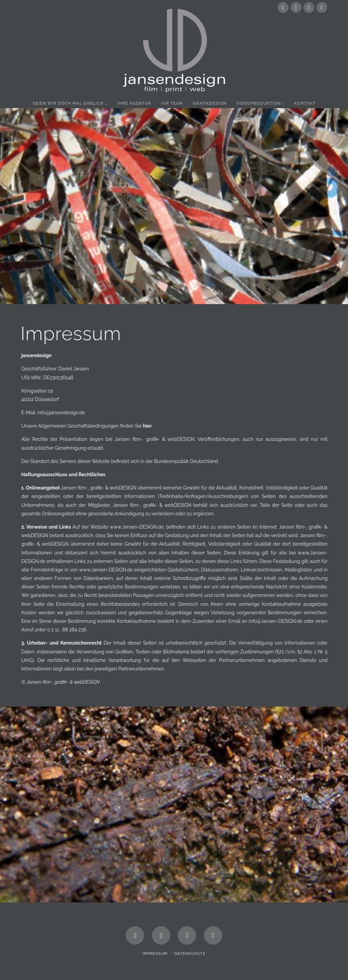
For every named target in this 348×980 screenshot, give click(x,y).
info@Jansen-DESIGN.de (279, 621)
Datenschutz (190, 954)
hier (151, 426)
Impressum (155, 954)
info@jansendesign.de (64, 413)
